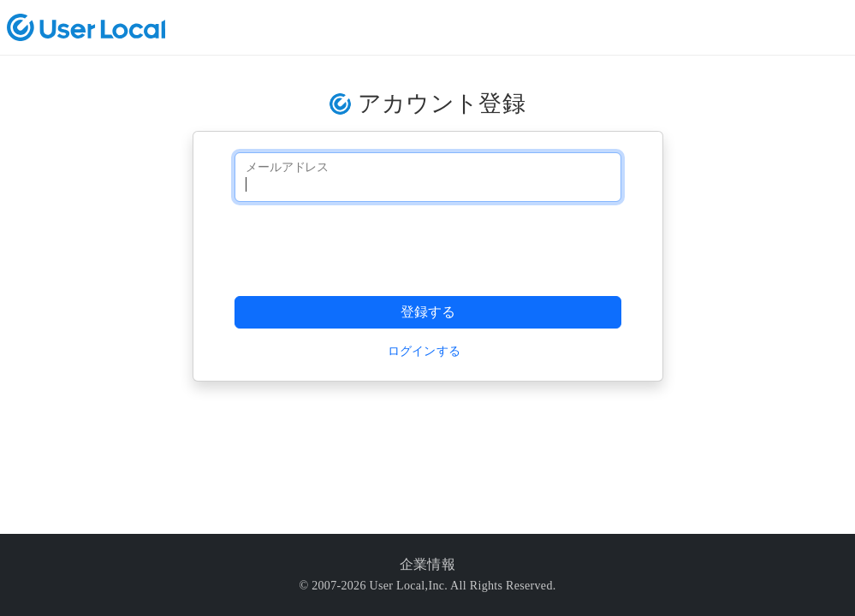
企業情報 (427, 564)
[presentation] (365, 249)
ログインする (425, 351)
